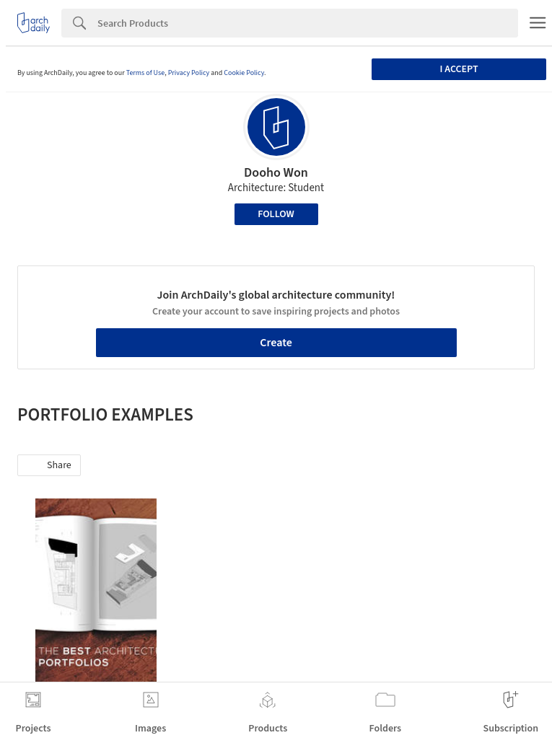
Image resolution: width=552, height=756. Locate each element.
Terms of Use (146, 73)
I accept (459, 69)
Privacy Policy (189, 73)
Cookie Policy (244, 73)
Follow (276, 214)
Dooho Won (276, 173)
